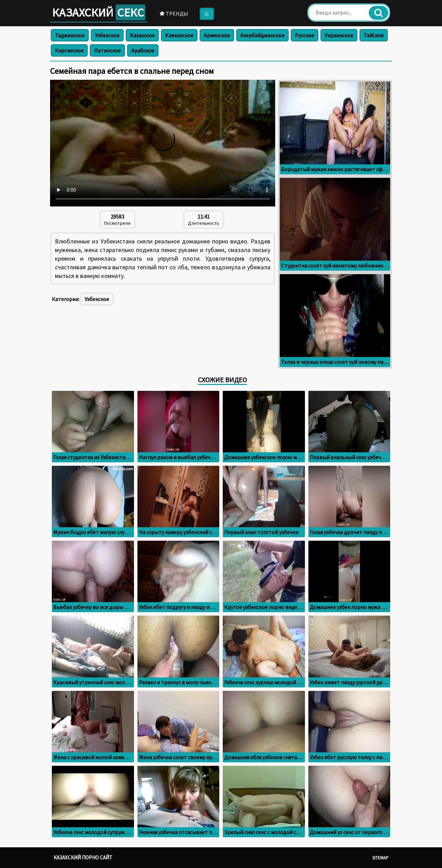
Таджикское (70, 35)
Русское (305, 35)
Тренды (174, 13)
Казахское (142, 35)
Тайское (374, 35)
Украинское (339, 35)
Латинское (107, 50)
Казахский (99, 12)
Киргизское (69, 50)
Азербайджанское (262, 35)
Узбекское (107, 35)
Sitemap (380, 858)
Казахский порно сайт (83, 857)
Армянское (217, 35)
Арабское (143, 50)
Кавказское (179, 35)
